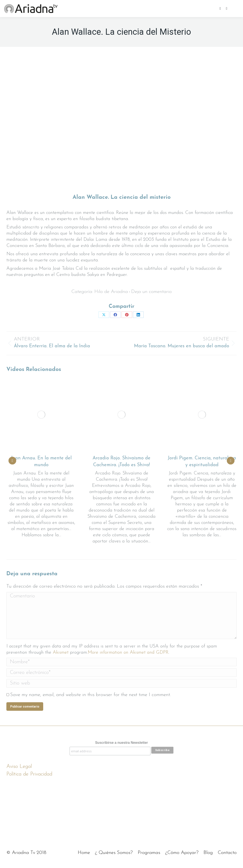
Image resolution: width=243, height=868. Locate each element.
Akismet (61, 652)
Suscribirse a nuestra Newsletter (121, 743)
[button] (12, 461)
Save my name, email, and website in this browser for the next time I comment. (90, 695)
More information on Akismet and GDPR (128, 652)
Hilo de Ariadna (111, 292)
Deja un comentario (151, 292)
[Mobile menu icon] (236, 9)
